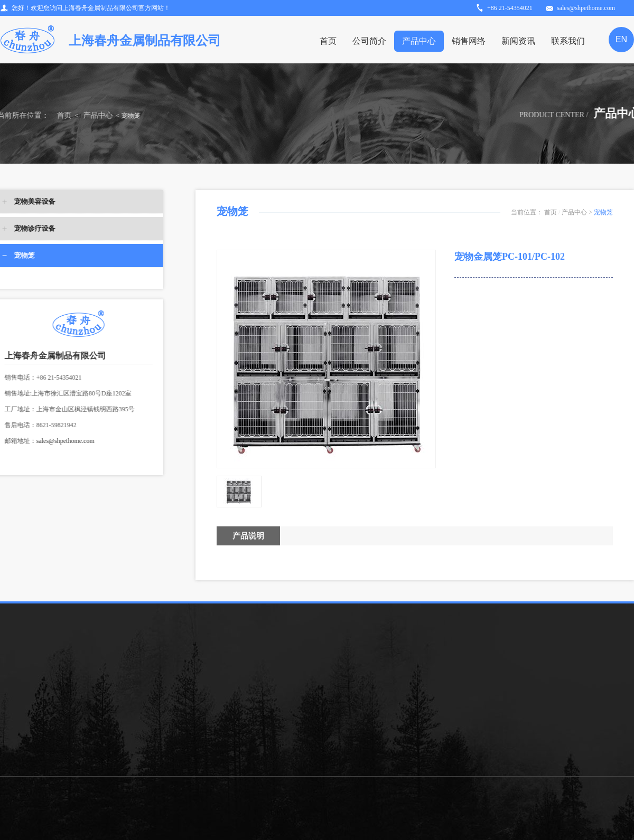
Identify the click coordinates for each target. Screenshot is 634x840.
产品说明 (248, 536)
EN (621, 39)
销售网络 (469, 41)
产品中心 (419, 41)
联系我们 (568, 41)
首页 (328, 41)
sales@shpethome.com (45, 441)
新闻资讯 (518, 41)
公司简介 (369, 41)
